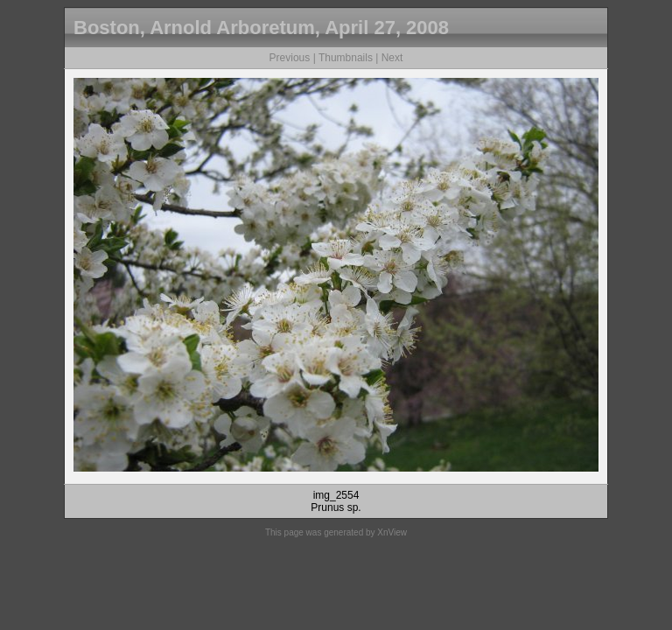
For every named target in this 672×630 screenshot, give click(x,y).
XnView (392, 532)
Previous (290, 58)
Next (392, 58)
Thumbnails (346, 58)
